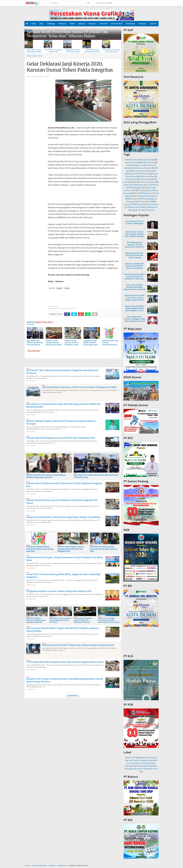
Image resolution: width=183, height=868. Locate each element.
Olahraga (51, 24)
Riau (42, 24)
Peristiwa (143, 24)
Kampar (144, 760)
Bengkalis (140, 758)
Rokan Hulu (153, 769)
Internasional (117, 24)
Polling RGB (144, 190)
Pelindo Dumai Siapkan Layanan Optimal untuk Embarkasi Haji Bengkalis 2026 (71, 549)
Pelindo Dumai (131, 160)
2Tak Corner (145, 182)
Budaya (148, 758)
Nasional (62, 24)
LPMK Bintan (138, 185)
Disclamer (52, 865)
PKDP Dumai (141, 202)
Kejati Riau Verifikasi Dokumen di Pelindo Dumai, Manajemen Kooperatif (36, 620)
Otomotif (103, 24)
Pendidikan (153, 766)
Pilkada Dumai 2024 (136, 207)
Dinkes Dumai (147, 162)
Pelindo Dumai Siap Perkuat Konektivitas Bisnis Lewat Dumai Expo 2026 (40, 549)
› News (40, 56)
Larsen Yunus (140, 171)
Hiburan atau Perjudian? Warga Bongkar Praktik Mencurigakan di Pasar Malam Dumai (109, 621)
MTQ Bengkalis (135, 188)
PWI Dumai (138, 204)
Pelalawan (143, 766)
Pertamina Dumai (142, 168)
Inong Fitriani (131, 179)
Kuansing (131, 763)
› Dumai (34, 56)
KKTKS (142, 199)
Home (29, 56)
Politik (72, 24)
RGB (135, 182)
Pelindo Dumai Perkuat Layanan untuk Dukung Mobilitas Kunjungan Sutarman (46, 476)
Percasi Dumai (152, 204)
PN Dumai (144, 179)
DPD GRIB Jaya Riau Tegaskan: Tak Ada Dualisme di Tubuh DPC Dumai (60, 620)
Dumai (59, 288)
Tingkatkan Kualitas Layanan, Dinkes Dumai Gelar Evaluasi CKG (59, 591)
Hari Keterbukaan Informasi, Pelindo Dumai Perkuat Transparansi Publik (79, 387)
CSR (134, 196)
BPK (134, 193)
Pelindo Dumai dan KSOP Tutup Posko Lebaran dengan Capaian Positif (78, 645)
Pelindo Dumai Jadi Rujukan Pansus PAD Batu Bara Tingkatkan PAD (61, 438)
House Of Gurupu (147, 196)
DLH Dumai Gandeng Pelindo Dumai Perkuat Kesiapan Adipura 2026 (104, 549)
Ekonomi (92, 24)
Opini (136, 766)
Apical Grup (148, 160)
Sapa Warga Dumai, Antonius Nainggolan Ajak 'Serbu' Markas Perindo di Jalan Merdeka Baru (135, 320)
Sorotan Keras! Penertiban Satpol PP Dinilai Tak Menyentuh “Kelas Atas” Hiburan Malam (67, 34)
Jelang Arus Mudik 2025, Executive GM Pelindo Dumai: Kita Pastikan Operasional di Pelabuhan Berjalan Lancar (135, 268)
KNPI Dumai (144, 174)
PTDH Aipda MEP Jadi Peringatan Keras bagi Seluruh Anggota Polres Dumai (65, 662)
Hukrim (153, 24)
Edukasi (82, 24)
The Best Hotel (145, 210)
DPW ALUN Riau (147, 176)
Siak (141, 772)
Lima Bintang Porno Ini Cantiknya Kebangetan (135, 222)
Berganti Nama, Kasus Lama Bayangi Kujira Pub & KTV (92, 52)
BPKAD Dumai (146, 193)
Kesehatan (131, 24)
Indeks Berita (72, 695)
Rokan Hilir (142, 769)
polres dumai (131, 162)
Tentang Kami (62, 865)
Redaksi (28, 865)
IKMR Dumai (130, 199)
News (34, 24)
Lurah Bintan (153, 185)
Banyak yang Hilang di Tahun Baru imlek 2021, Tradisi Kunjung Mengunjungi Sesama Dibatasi (134, 258)
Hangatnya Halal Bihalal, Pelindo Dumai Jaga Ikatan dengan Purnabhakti (63, 517)
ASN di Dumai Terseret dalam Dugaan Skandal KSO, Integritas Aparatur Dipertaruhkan (135, 235)
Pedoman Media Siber (40, 865)
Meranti (139, 763)
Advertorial (130, 758)
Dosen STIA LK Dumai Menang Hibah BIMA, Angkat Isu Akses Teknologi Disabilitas (134, 288)
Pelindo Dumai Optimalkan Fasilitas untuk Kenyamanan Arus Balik (54, 52)
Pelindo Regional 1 (135, 165)
